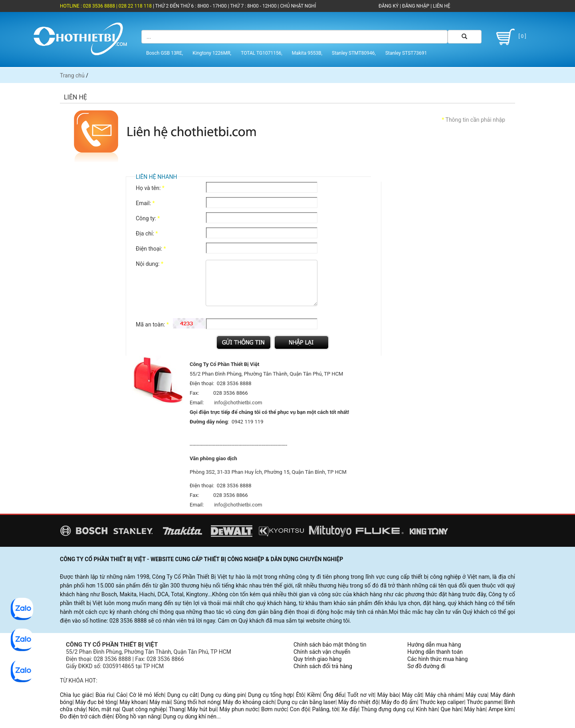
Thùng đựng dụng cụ (387, 709)
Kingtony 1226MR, (212, 53)
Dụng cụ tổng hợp (270, 695)
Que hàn (451, 709)
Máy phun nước (239, 709)
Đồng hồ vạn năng (138, 716)
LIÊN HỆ (441, 6)
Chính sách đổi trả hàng (323, 666)
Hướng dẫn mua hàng (434, 645)
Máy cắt (412, 695)
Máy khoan (133, 702)
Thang (177, 709)
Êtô (300, 695)
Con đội (300, 709)
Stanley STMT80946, (354, 53)
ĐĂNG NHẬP (416, 6)
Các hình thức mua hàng (437, 659)
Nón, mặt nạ (104, 709)
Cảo (121, 695)
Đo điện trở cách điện (86, 716)
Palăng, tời (325, 709)
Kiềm (313, 695)
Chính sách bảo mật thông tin (330, 645)
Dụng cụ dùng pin (223, 695)
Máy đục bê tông (96, 702)
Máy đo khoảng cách (249, 702)
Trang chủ (72, 75)
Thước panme (484, 702)
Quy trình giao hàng (317, 659)
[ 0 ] (510, 37)
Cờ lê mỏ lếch (147, 695)
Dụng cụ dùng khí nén (190, 716)
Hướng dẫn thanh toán (435, 652)
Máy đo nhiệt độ (358, 702)
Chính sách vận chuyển (322, 652)
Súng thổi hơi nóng (196, 702)
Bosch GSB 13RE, (165, 53)
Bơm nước (274, 709)
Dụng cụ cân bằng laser (306, 702)
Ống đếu (334, 695)
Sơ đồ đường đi (426, 666)
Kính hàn (427, 709)
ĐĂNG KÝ (389, 6)
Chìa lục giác (76, 695)
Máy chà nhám (444, 695)
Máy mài (160, 702)
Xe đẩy (350, 709)
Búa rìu (104, 695)
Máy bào (388, 695)
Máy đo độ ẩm (399, 702)
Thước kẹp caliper (442, 702)
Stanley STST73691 (406, 53)
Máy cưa (476, 695)
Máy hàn (475, 709)
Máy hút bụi (202, 709)
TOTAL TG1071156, (262, 53)
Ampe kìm (501, 709)
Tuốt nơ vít (361, 695)
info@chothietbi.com (238, 403)
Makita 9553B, (307, 53)
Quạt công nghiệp (144, 709)
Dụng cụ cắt (182, 695)
